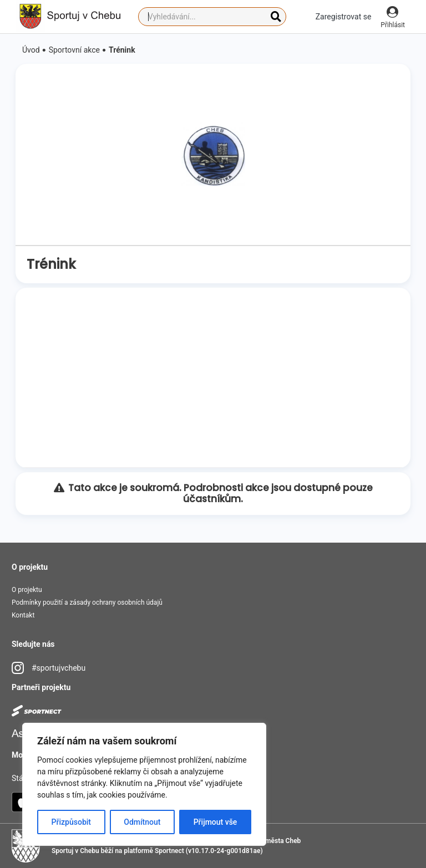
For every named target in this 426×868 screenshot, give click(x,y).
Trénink (122, 50)
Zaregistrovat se (344, 17)
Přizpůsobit (71, 822)
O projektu (27, 590)
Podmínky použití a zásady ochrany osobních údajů (87, 603)
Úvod (31, 50)
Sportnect (169, 851)
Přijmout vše (215, 822)
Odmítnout (142, 822)
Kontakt (23, 615)
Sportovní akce (74, 50)
